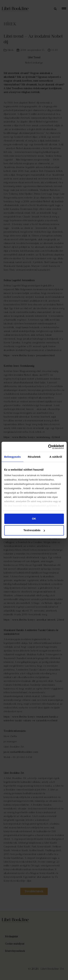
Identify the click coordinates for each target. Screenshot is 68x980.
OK (34, 519)
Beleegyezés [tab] (12, 457)
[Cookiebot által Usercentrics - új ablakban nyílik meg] (48, 447)
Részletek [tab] (34, 457)
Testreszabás (34, 530)
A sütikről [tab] (56, 457)
